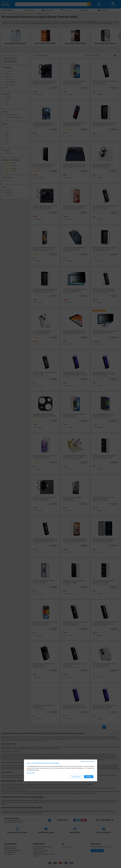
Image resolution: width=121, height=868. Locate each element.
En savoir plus (31, 773)
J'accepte (89, 777)
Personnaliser (76, 777)
